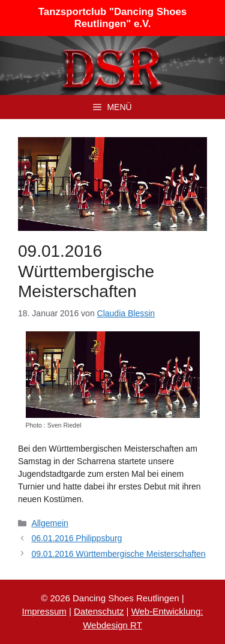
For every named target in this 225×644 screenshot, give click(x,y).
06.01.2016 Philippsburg (76, 538)
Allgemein (49, 523)
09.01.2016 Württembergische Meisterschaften (118, 554)
